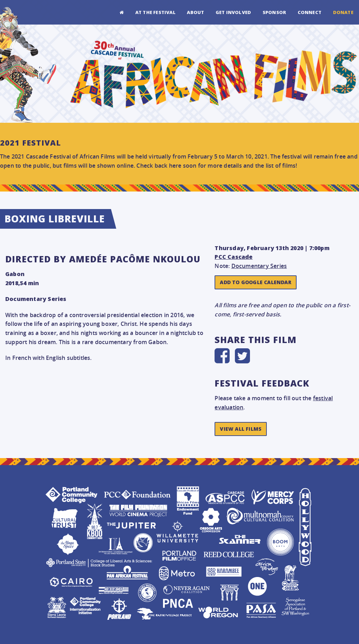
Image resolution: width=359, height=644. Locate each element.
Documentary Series (259, 266)
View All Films (241, 429)
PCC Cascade (233, 257)
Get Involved (233, 12)
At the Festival (155, 12)
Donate (343, 12)
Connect (310, 12)
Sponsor (274, 12)
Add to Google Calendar (255, 282)
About (195, 12)
